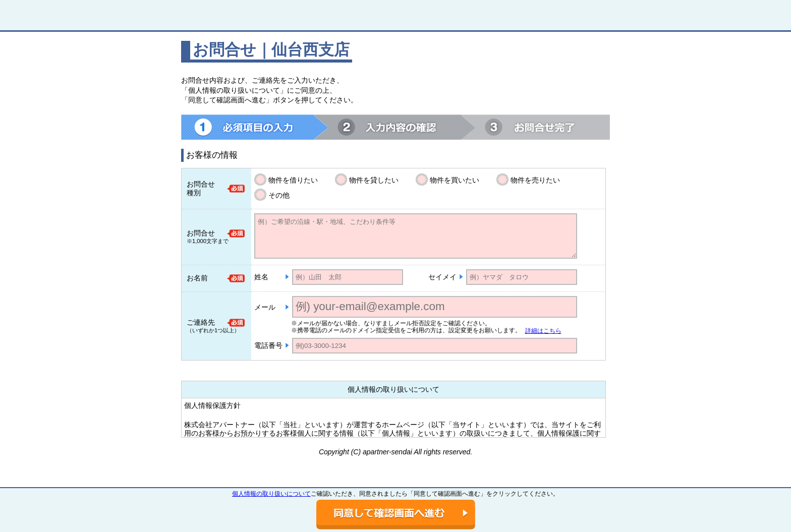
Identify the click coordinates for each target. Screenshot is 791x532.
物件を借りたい (293, 180)
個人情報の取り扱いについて (271, 494)
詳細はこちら (543, 331)
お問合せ (201, 233)
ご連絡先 (201, 322)
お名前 (197, 278)
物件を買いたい (455, 180)
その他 (279, 195)
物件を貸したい (374, 180)
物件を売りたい (535, 180)
